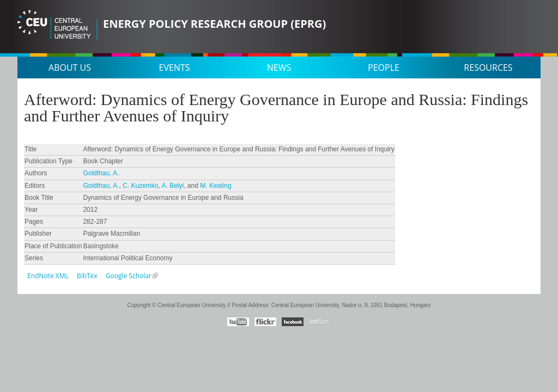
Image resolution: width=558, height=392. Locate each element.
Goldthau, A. (101, 173)
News (279, 68)
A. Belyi (173, 186)
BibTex (87, 276)
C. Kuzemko (140, 186)
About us (70, 68)
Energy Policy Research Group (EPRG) (214, 24)
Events (175, 68)
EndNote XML (48, 276)
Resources (488, 68)
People (384, 68)
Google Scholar (129, 276)
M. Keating (216, 186)
